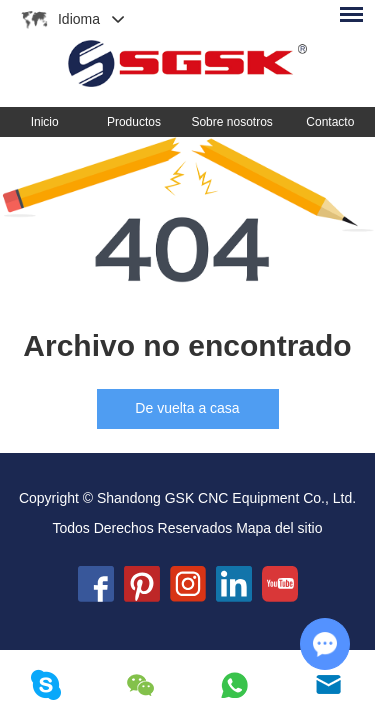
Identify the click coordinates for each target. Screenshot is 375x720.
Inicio (45, 122)
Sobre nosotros (231, 122)
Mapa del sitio (279, 528)
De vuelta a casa (187, 408)
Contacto (330, 122)
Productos (134, 122)
